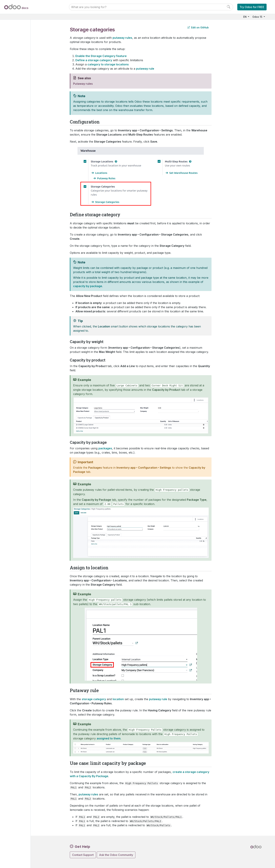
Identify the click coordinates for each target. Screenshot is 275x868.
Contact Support (83, 855)
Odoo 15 (258, 17)
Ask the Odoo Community (116, 855)
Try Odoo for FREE (252, 7)
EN (245, 17)
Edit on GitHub (198, 27)
